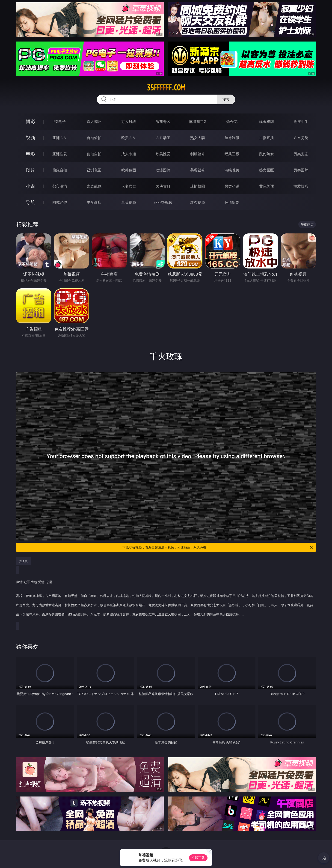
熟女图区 (267, 170)
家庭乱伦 (94, 186)
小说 (30, 186)
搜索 (226, 99)
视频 (30, 138)
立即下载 (198, 858)
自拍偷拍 (94, 138)
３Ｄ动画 (163, 138)
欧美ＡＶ (129, 138)
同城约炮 (60, 202)
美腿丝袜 (198, 170)
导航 (30, 202)
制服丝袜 (198, 154)
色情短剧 (232, 202)
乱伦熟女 (267, 154)
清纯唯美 (232, 170)
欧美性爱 (163, 154)
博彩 (30, 121)
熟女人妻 (198, 138)
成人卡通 (129, 154)
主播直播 (267, 138)
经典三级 (232, 154)
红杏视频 (198, 202)
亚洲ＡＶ (60, 138)
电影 (30, 154)
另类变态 (301, 154)
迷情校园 (198, 186)
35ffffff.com (166, 88)
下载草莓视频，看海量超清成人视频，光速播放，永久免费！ (218, 547)
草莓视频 (129, 202)
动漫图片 (163, 170)
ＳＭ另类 (301, 138)
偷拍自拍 (94, 154)
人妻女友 (129, 186)
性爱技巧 (301, 186)
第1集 (24, 561)
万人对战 (129, 122)
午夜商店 (94, 202)
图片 (30, 170)
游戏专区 (163, 122)
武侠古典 (163, 186)
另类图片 (301, 170)
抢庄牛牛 (301, 122)
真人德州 (94, 122)
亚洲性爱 (60, 154)
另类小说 (232, 186)
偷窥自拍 (60, 170)
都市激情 (60, 186)
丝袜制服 (232, 138)
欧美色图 (129, 170)
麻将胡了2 (197, 122)
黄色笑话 (267, 186)
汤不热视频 (163, 202)
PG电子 (60, 122)
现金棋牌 (267, 122)
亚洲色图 (94, 170)
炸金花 (232, 122)
